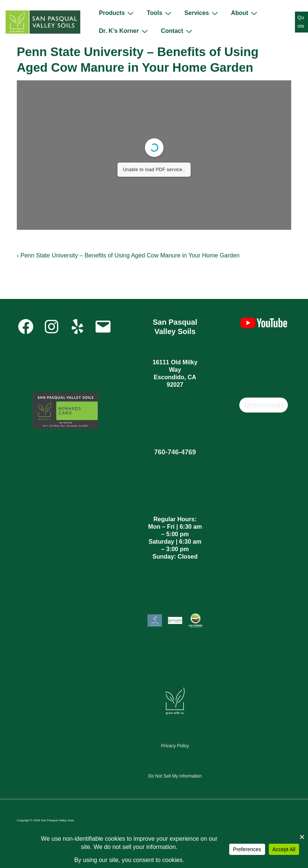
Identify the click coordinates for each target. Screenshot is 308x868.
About (245, 13)
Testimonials (264, 405)
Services (202, 13)
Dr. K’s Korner (124, 31)
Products (117, 13)
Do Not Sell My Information (175, 776)
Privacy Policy (175, 746)
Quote (301, 22)
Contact (178, 31)
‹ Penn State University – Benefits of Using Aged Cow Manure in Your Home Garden (128, 255)
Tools (160, 13)
